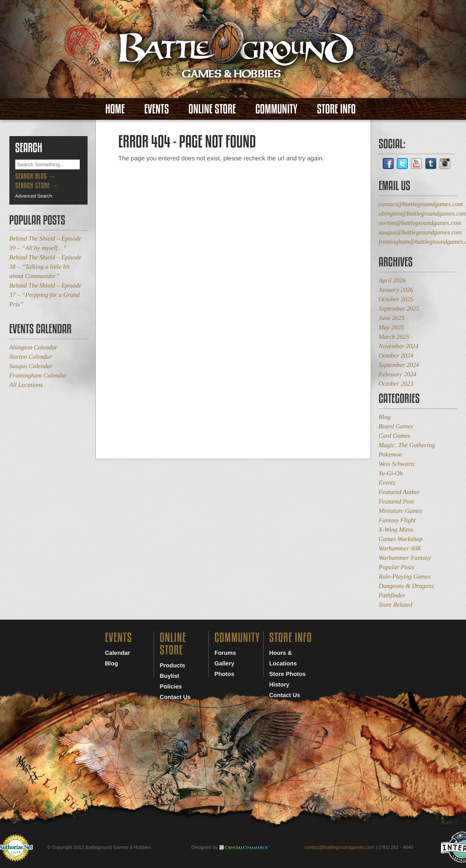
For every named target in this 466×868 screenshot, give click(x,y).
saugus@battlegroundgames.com (420, 233)
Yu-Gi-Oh (391, 474)
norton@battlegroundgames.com (420, 223)
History (280, 685)
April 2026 (392, 281)
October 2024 (396, 356)
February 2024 (398, 375)
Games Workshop (401, 539)
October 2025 (396, 299)
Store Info (336, 109)
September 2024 (399, 365)
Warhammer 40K (400, 549)
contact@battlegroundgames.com (421, 204)
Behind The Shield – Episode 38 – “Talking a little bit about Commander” (46, 267)
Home (115, 109)
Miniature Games (401, 511)
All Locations (26, 385)
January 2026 (396, 290)
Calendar (118, 653)
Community (276, 109)
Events (157, 109)
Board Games (396, 427)
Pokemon (391, 455)
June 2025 (392, 318)
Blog (385, 417)
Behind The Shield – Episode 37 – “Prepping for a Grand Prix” (46, 295)
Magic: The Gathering (407, 445)
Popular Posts (397, 567)
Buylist (170, 676)
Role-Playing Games (405, 577)
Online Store (212, 109)
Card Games (395, 436)
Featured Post (397, 502)
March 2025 (394, 337)
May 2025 (391, 328)
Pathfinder (392, 596)
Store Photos (288, 674)
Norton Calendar (31, 357)
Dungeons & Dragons (406, 586)
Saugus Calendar (31, 366)
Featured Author (400, 492)
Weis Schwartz (397, 464)
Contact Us (175, 697)
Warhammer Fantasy (405, 558)
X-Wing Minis (396, 530)
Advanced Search (34, 196)
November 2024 (399, 346)
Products (173, 666)
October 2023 (396, 384)
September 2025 (399, 309)
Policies (171, 687)
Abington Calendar (33, 348)
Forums (225, 653)
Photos (225, 674)
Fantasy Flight (397, 520)
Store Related (396, 605)
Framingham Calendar (38, 376)
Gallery (225, 664)
